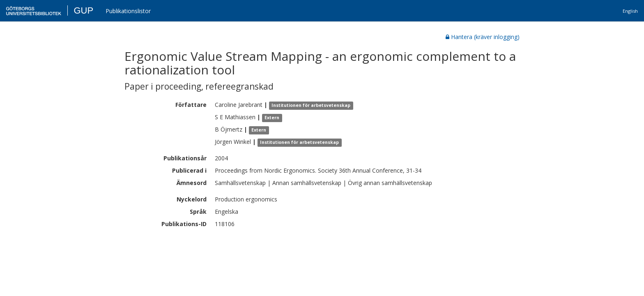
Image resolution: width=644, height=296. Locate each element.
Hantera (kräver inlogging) (483, 37)
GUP (83, 10)
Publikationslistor (128, 11)
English (630, 11)
